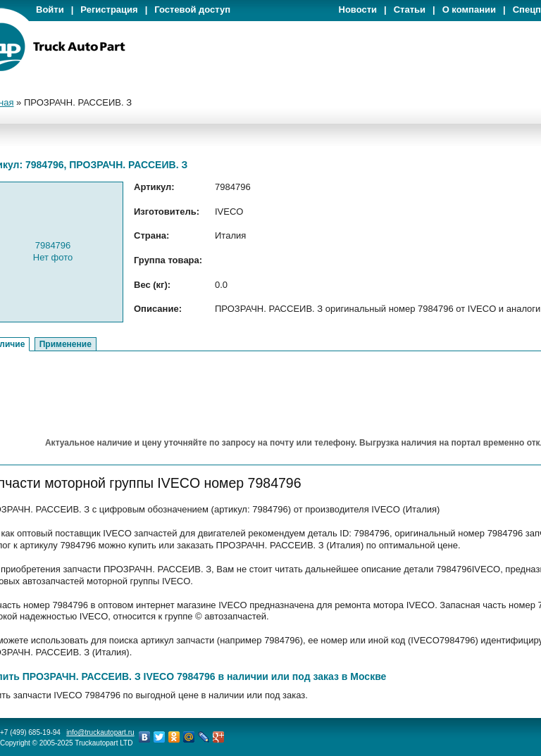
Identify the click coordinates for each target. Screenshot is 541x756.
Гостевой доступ (192, 10)
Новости (358, 10)
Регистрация (109, 10)
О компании (469, 10)
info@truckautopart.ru (100, 732)
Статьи (410, 10)
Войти (50, 10)
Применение (66, 344)
